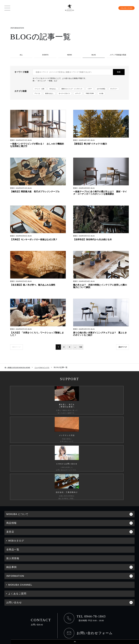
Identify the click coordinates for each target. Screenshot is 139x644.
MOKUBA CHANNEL (20, 525)
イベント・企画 (41, 91)
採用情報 (97, 589)
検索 (119, 74)
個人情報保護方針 (13, 589)
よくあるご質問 (17, 534)
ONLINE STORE (125, 8)
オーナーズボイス (104, 97)
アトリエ (70, 97)
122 (87, 370)
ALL (21, 55)
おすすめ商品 (40, 97)
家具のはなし (85, 97)
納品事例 (12, 508)
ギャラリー (56, 97)
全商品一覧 (13, 490)
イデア (104, 91)
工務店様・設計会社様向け (122, 589)
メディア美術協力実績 (118, 55)
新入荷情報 (13, 499)
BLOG (94, 55)
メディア (39, 102)
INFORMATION (15, 516)
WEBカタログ (16, 481)
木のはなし (58, 91)
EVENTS (45, 55)
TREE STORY (53, 102)
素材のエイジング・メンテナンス (82, 91)
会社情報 (81, 589)
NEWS (69, 55)
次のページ (121, 370)
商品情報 (12, 463)
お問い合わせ (14, 543)
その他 (67, 102)
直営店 (10, 472)
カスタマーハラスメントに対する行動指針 (49, 589)
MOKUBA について (17, 454)
